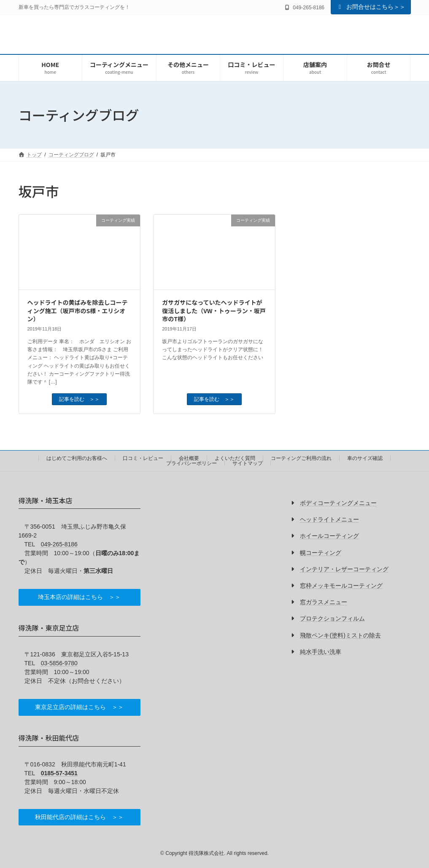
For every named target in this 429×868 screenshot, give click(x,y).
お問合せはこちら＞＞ (371, 7)
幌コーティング (321, 553)
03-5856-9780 (59, 663)
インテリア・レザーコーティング (344, 569)
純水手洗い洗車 (321, 652)
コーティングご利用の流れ (301, 458)
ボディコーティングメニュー (338, 503)
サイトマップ (248, 463)
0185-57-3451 (59, 773)
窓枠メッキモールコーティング (341, 586)
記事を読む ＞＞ (79, 399)
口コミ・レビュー (143, 458)
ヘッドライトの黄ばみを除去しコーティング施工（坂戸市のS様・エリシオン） (78, 310)
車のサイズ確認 (365, 458)
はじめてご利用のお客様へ (77, 458)
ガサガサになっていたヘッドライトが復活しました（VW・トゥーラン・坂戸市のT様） (214, 310)
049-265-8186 (59, 544)
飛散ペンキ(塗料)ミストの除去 (340, 635)
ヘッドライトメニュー (329, 519)
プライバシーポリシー (192, 463)
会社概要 (189, 458)
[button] (80, 597)
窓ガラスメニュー (324, 602)
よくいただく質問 (235, 458)
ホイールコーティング (329, 536)
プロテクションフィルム (332, 619)
